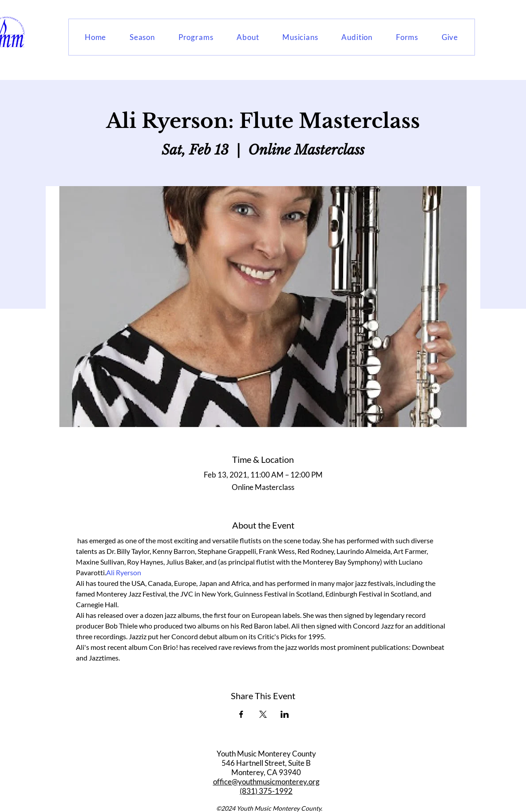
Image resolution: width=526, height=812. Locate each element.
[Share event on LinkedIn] (285, 714)
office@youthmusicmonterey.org (266, 782)
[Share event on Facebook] (241, 714)
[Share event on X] (263, 714)
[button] (142, 37)
